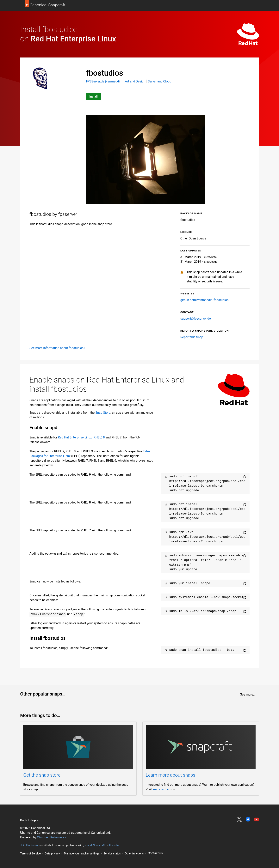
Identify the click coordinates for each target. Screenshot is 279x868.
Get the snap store (42, 775)
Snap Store (103, 413)
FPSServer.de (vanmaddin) (105, 81)
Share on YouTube (257, 819)
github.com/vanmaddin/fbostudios (205, 300)
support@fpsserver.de (196, 319)
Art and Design (135, 81)
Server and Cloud (160, 81)
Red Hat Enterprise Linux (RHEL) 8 (81, 437)
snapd (88, 845)
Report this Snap (192, 337)
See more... (248, 694)
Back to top (30, 820)
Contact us (155, 853)
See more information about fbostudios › (57, 348)
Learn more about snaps (170, 775)
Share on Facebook (248, 819)
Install (93, 96)
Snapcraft (99, 845)
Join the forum (29, 845)
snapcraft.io (161, 789)
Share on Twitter (239, 819)
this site (114, 845)
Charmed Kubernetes (52, 837)
